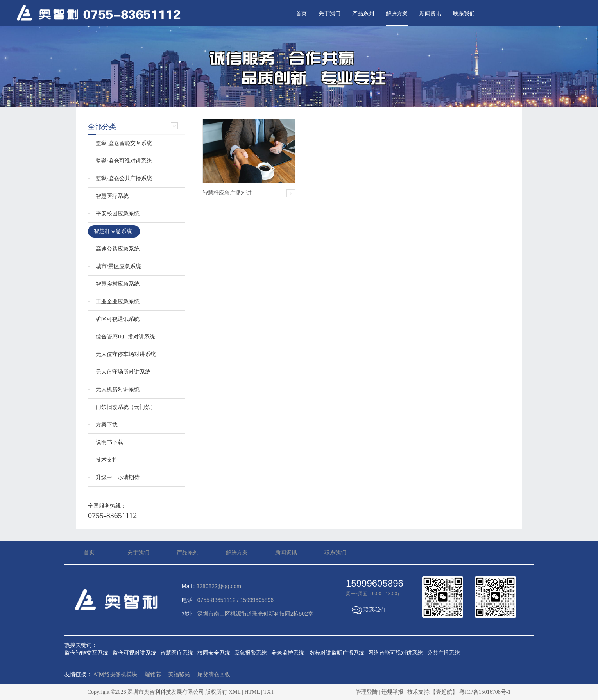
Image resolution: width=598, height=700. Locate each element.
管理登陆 (367, 692)
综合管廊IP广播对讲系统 (125, 337)
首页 (301, 13)
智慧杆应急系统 (113, 231)
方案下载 (107, 425)
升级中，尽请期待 (118, 477)
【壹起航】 (444, 692)
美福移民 (179, 674)
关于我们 (329, 13)
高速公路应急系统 (118, 249)
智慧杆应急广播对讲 (227, 193)
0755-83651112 (112, 516)
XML (235, 692)
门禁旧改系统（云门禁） (126, 407)
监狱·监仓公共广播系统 (124, 178)
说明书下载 (109, 442)
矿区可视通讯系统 (118, 319)
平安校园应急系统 (118, 214)
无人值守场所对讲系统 (123, 372)
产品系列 (363, 13)
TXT (269, 692)
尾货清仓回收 (214, 674)
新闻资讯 (430, 13)
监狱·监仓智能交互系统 (124, 143)
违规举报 (392, 692)
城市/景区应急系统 (118, 266)
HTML (252, 692)
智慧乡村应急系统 (118, 284)
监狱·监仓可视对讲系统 (124, 161)
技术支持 (107, 460)
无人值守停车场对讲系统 (126, 354)
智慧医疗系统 (112, 196)
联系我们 (464, 13)
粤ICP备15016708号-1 (485, 692)
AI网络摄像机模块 (115, 674)
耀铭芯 (153, 674)
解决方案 (397, 13)
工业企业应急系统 (118, 302)
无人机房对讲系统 (118, 389)
